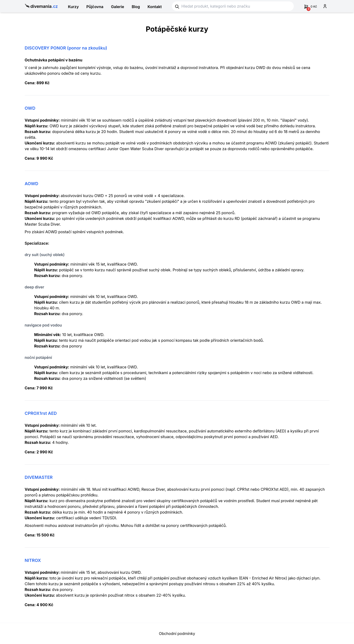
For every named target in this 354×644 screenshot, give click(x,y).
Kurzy (73, 7)
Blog (136, 7)
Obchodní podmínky (177, 634)
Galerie (117, 7)
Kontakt (155, 7)
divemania (41, 7)
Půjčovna (95, 7)
